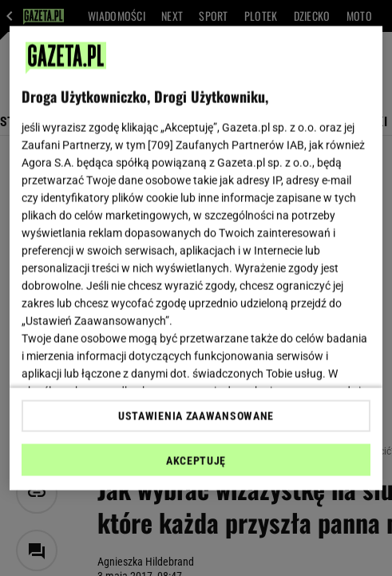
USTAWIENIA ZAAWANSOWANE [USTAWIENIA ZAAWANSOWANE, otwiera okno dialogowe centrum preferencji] (196, 415)
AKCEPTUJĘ (196, 460)
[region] (196, 258)
